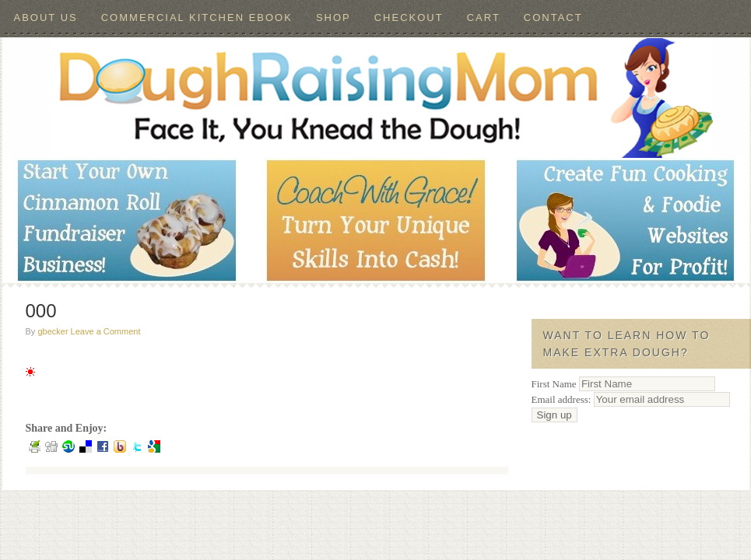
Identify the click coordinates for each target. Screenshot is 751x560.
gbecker (53, 331)
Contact (553, 17)
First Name (554, 384)
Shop (333, 17)
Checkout (409, 17)
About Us (46, 17)
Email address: (631, 399)
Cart (484, 17)
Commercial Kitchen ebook (197, 17)
